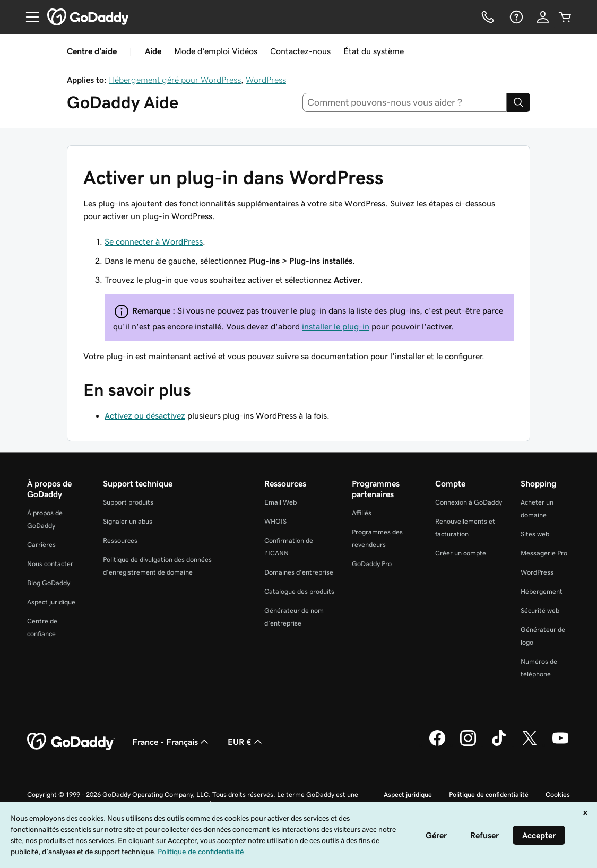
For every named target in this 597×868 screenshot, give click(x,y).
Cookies (558, 795)
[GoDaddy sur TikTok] (499, 744)
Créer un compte (461, 553)
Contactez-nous (300, 51)
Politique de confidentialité (489, 795)
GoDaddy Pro (372, 564)
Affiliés (362, 513)
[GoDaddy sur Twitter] (530, 744)
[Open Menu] (28, 17)
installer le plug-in (336, 326)
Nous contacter (50, 564)
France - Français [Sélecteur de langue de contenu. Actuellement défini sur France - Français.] (171, 742)
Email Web (280, 502)
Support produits (128, 502)
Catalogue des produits (299, 591)
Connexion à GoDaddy (469, 502)
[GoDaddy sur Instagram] (468, 744)
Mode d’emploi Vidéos (216, 51)
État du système (374, 51)
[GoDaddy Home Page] (71, 742)
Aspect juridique (51, 602)
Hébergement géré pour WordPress (175, 80)
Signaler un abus (128, 521)
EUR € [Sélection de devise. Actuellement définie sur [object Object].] (246, 742)
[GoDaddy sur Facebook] (437, 744)
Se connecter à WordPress (154, 241)
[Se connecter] (543, 17)
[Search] (518, 102)
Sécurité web (540, 610)
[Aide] (515, 17)
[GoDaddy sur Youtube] (560, 744)
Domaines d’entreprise (299, 572)
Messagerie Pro (544, 553)
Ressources (120, 540)
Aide (153, 51)
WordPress (266, 80)
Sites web (535, 534)
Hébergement (542, 591)
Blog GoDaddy (49, 583)
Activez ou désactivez (145, 415)
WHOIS (275, 521)
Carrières (41, 545)
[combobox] (405, 102)
